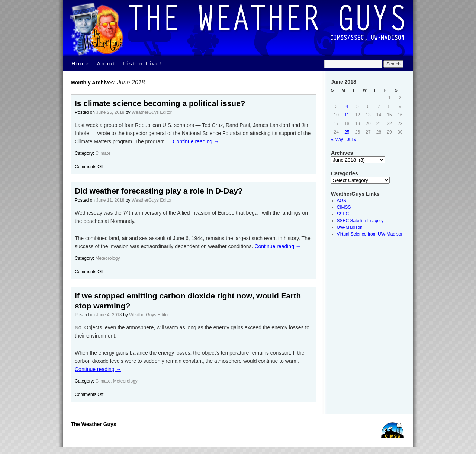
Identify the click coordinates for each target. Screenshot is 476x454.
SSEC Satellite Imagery (360, 221)
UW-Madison (350, 227)
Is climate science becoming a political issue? (160, 103)
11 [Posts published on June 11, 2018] (347, 115)
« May (337, 140)
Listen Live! (142, 64)
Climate (103, 153)
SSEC (343, 214)
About (107, 64)
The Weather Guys (94, 424)
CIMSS (344, 207)
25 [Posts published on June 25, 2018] (347, 132)
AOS (342, 201)
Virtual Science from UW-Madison (370, 234)
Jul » (352, 140)
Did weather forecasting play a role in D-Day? (159, 191)
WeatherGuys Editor (152, 112)
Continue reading (196, 141)
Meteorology (107, 258)
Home (81, 64)
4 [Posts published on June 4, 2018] (347, 106)
